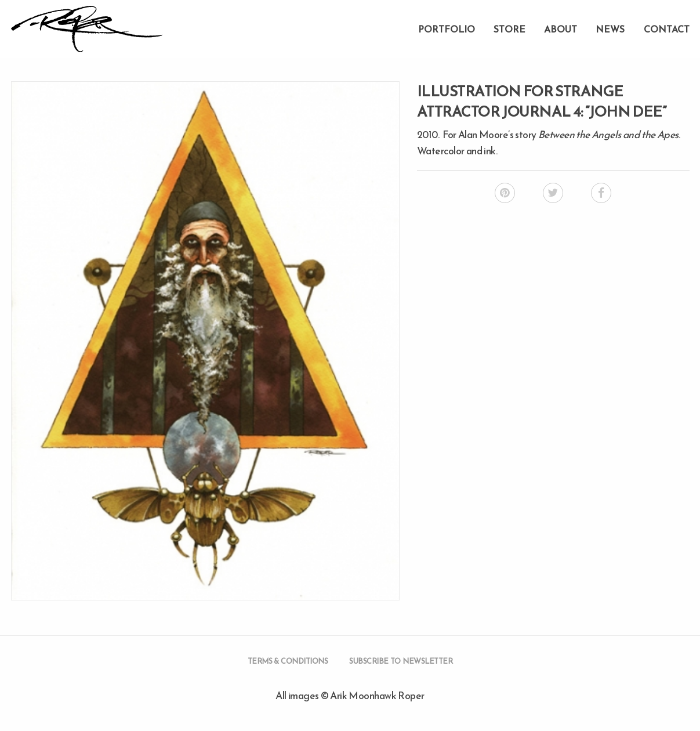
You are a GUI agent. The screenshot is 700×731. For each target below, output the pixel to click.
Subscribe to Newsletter (401, 661)
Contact (667, 29)
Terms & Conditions (288, 661)
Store (509, 29)
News (610, 29)
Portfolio (447, 29)
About (561, 29)
